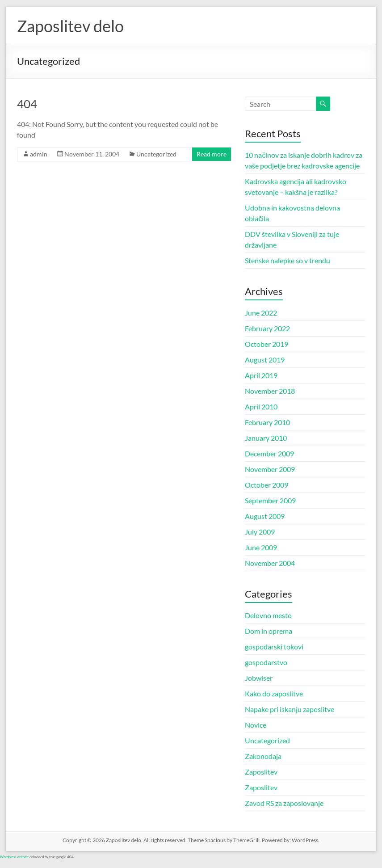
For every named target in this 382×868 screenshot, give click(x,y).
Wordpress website (14, 857)
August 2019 (265, 360)
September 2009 (270, 500)
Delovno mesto (268, 615)
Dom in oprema (269, 631)
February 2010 (267, 422)
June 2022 (261, 313)
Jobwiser (259, 678)
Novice (256, 725)
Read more (212, 154)
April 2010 (261, 407)
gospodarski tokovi (274, 647)
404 (27, 104)
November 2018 (270, 391)
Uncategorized (156, 154)
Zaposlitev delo (70, 26)
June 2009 (261, 547)
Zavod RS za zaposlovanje (284, 803)
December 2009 (269, 453)
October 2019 (267, 344)
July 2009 (260, 532)
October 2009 (267, 485)
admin (39, 154)
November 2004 (270, 563)
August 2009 (265, 516)
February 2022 (267, 328)
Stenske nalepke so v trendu (288, 260)
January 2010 (266, 438)
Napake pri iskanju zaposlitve (290, 709)
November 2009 (270, 469)
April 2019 (261, 375)
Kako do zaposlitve (274, 693)
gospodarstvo (266, 662)
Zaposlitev (261, 772)
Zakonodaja (263, 756)
